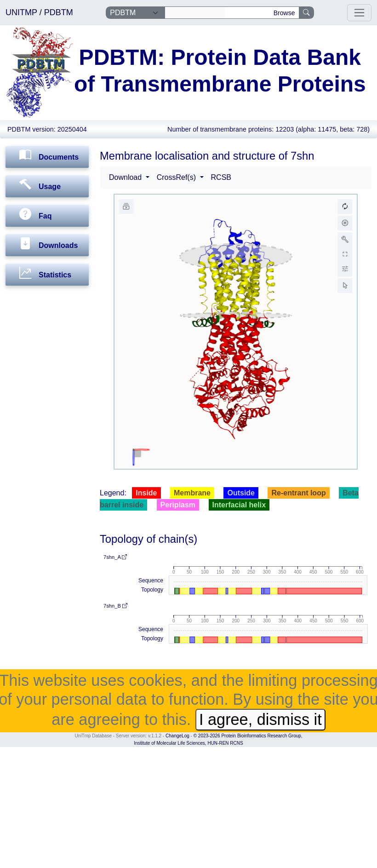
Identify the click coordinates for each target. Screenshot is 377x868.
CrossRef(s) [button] (177, 177)
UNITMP (23, 12)
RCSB (221, 177)
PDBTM (59, 12)
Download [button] (126, 177)
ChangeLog (177, 736)
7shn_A (115, 557)
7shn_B (115, 606)
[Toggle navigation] (359, 13)
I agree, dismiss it (260, 719)
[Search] (195, 13)
